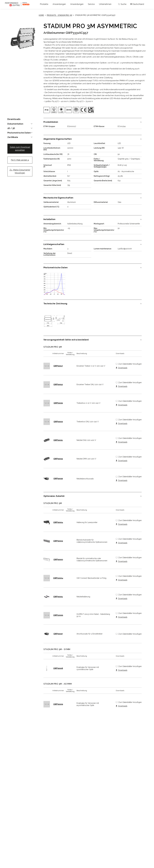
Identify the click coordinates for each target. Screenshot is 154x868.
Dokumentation (15, 124)
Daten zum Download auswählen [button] (20, 149)
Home (41, 15)
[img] (47, 110)
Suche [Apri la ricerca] (122, 4)
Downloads (123, 368)
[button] (44, 4)
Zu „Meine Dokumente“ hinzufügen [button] (20, 171)
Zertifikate (13, 137)
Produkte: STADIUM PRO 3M (59, 15)
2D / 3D (11, 128)
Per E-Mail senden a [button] (20, 160)
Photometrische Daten (19, 133)
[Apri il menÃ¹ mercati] (137, 4)
